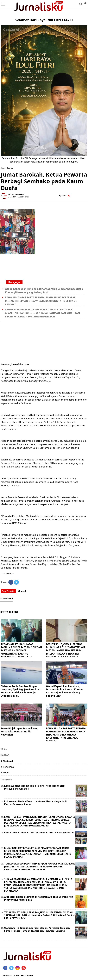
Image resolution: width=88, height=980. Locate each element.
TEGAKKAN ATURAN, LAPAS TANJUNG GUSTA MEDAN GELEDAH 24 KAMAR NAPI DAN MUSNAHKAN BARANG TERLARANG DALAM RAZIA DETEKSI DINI (21, 652)
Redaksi (7, 976)
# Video (5, 773)
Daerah (10, 168)
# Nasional (7, 761)
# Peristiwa (7, 767)
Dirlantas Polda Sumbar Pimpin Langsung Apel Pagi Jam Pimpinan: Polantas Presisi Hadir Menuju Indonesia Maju (21, 691)
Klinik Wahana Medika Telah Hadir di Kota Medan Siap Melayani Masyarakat (34, 787)
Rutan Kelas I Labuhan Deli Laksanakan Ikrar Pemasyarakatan (39, 833)
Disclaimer (27, 976)
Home (3, 168)
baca (63, 196)
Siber (16, 976)
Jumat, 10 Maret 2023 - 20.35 (18, 197)
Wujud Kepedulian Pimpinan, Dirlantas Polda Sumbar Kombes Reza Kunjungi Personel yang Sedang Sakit (65, 691)
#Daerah (22, 591)
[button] (85, 2)
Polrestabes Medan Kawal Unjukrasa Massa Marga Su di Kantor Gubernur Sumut (35, 803)
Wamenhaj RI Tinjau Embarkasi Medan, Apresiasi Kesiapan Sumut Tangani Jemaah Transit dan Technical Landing (37, 929)
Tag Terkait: (8, 591)
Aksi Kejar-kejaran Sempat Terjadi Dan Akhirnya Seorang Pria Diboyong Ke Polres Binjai (39, 898)
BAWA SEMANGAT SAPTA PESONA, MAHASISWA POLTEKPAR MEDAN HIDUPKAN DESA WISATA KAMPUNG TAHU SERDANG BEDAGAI (41, 301)
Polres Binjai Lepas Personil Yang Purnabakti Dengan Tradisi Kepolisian (20, 732)
